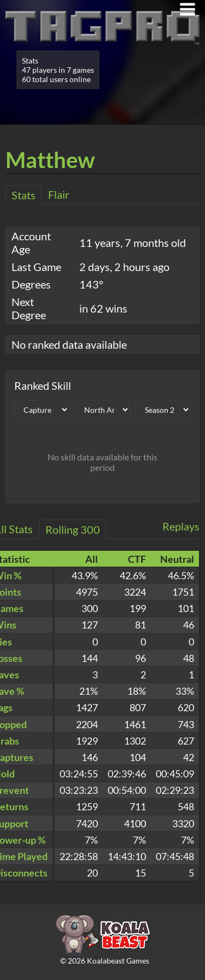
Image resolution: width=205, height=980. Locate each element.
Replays (181, 526)
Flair (59, 194)
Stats (24, 195)
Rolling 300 (73, 529)
